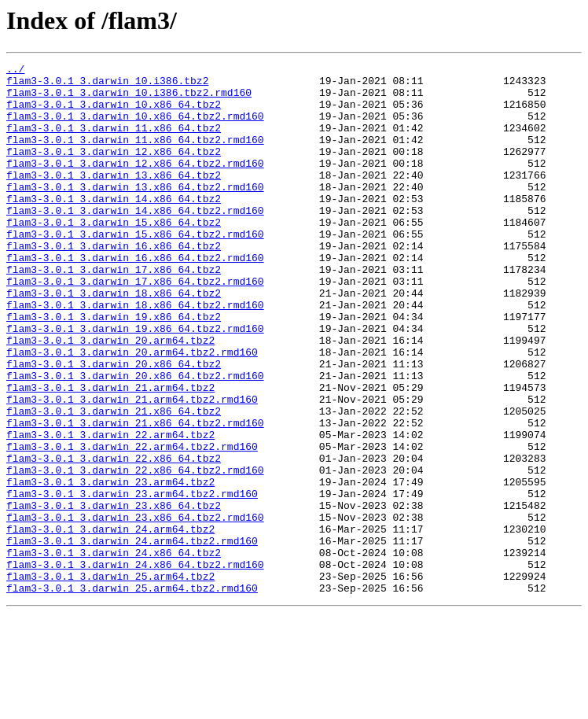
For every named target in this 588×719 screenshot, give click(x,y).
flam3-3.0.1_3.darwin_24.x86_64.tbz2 (114, 651)
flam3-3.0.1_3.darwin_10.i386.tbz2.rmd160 (129, 99)
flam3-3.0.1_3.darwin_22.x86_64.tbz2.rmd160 (135, 552)
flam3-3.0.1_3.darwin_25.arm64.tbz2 (110, 680)
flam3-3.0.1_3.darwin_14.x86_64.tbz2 (114, 227)
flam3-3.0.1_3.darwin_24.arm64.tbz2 (110, 623)
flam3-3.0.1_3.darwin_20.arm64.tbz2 (110, 396)
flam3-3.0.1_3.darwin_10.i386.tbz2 (107, 85)
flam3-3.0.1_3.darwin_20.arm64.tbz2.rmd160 (132, 411)
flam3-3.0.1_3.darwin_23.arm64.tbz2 (110, 566)
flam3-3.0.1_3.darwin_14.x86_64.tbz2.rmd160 (135, 241)
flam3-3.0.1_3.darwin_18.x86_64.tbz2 (114, 340)
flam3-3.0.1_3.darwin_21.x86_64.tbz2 (114, 481)
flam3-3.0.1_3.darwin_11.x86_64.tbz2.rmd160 (135, 156)
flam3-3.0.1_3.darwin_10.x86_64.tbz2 (114, 113)
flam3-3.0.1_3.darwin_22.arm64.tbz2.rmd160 (132, 524)
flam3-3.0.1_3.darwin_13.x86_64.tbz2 (114, 198)
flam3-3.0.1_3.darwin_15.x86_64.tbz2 (114, 255)
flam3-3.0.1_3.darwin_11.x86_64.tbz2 (114, 142)
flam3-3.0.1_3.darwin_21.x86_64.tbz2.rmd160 (135, 496)
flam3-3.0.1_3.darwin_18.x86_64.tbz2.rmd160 (135, 354)
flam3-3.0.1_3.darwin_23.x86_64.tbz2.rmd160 (135, 609)
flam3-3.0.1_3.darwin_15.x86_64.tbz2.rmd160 (135, 269)
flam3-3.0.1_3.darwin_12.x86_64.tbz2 (114, 170)
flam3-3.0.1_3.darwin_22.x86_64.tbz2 (114, 538)
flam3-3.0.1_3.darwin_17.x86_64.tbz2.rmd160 (135, 326)
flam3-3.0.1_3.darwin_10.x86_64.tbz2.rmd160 (135, 127)
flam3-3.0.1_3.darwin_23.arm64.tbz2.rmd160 (132, 581)
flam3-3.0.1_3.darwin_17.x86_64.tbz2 (114, 312)
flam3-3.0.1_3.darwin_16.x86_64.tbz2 (114, 283)
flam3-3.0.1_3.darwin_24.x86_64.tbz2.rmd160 (135, 666)
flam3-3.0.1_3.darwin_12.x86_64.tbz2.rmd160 (135, 184)
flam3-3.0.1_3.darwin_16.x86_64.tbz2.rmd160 (135, 297)
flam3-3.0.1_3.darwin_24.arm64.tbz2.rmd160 (132, 637)
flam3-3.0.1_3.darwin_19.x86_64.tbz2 (114, 368)
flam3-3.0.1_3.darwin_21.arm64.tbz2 (110, 453)
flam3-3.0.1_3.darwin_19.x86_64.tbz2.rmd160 (135, 382)
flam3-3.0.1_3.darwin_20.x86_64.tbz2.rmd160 (135, 439)
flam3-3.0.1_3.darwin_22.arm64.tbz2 (110, 510)
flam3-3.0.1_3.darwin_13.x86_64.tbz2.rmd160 (135, 212)
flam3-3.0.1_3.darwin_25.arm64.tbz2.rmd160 (132, 694)
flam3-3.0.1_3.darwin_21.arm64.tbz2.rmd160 (132, 467)
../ (15, 71)
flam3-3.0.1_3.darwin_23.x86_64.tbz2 (114, 595)
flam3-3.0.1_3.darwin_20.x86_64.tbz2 (114, 425)
